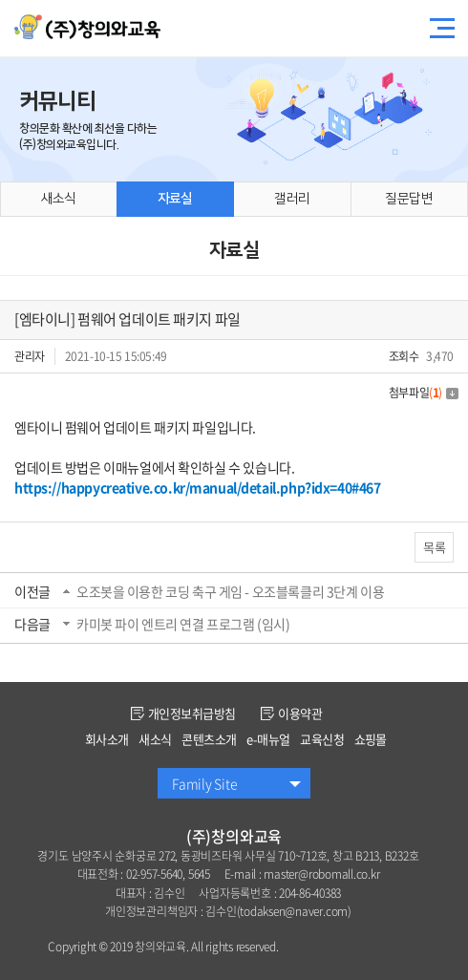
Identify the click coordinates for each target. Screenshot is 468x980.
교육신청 (322, 739)
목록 (434, 547)
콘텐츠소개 (209, 739)
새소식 (155, 739)
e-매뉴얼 (268, 739)
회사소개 (107, 739)
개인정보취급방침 (183, 713)
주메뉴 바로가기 (0, 0)
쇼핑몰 (371, 739)
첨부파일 (424, 393)
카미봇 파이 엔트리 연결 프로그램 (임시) (183, 624)
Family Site (204, 783)
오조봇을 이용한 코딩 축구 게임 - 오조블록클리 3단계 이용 (230, 591)
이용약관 (291, 713)
